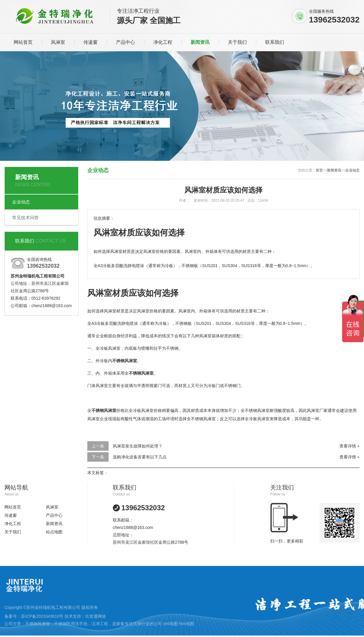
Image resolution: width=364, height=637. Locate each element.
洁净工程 (100, 624)
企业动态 (21, 202)
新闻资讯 (200, 42)
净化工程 (163, 42)
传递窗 (91, 42)
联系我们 (275, 42)
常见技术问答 (25, 218)
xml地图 (170, 624)
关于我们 (237, 42)
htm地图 (187, 624)
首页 (319, 170)
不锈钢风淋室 (38, 624)
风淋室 (58, 42)
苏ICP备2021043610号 (42, 616)
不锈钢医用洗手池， (73, 624)
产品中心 (125, 42)
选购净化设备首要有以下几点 (140, 457)
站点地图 (54, 532)
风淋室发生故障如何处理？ (138, 446)
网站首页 (23, 42)
